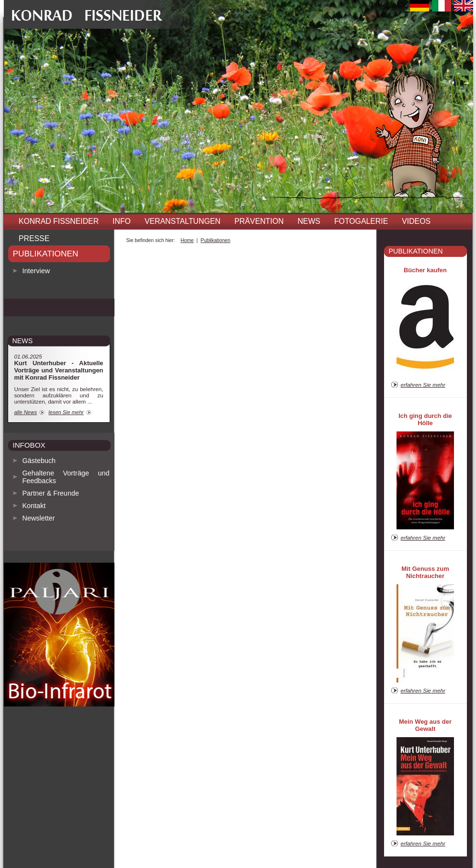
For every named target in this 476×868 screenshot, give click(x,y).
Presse (34, 238)
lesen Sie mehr (66, 412)
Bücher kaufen (425, 270)
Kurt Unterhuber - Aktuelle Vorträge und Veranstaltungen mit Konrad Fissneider (59, 370)
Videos (416, 221)
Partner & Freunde (51, 493)
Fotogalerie (361, 221)
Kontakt (34, 506)
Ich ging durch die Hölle (425, 419)
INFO (122, 221)
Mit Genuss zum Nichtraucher (425, 572)
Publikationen (46, 254)
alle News (26, 412)
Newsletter (39, 518)
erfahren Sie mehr (423, 385)
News (309, 221)
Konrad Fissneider (59, 221)
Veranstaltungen (183, 221)
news (23, 341)
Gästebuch (39, 461)
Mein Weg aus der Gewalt (425, 725)
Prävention (259, 221)
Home (187, 240)
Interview (36, 271)
